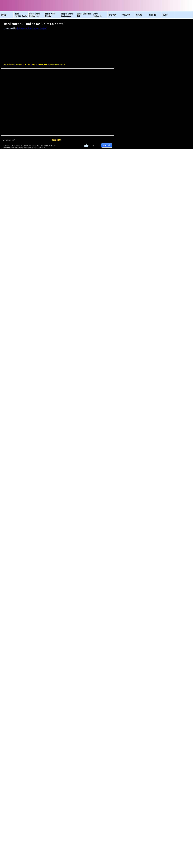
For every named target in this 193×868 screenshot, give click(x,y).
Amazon (48, 160)
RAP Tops (121, 213)
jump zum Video (10, 28)
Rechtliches (63, 860)
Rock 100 (72, 213)
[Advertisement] (58, 57)
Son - (129, 543)
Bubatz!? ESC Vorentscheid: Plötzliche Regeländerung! (37, 386)
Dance (109, 213)
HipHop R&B (97, 213)
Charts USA (70, 728)
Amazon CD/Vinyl (145, 160)
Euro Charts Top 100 (96, 728)
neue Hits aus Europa (147, 728)
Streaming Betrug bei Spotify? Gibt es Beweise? (32, 352)
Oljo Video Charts (118, 842)
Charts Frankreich (122, 728)
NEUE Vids (134, 213)
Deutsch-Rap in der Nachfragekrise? (28, 329)
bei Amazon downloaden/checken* (32, 28)
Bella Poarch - (127, 697)
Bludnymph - (128, 662)
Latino (84, 213)
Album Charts (45, 728)
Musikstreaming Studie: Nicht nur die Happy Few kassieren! (39, 400)
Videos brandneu (19, 728)
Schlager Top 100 (173, 728)
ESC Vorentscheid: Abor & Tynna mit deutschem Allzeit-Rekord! (41, 371)
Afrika (47, 213)
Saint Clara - (128, 622)
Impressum (51, 860)
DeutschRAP (59, 213)
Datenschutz (75, 860)
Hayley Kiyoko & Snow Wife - (128, 580)
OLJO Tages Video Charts (23, 246)
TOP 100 (146, 213)
